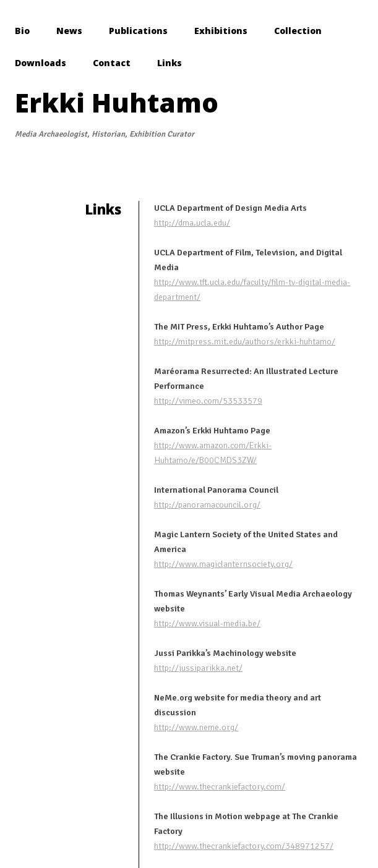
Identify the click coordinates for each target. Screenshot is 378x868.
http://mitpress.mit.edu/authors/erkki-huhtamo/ (245, 342)
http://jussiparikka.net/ (198, 668)
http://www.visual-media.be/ (207, 623)
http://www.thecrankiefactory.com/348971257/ (244, 846)
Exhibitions (221, 31)
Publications (138, 31)
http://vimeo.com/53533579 (208, 401)
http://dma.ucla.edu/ (192, 223)
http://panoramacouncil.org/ (207, 505)
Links (170, 63)
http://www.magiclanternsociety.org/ (223, 564)
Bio (22, 31)
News (69, 31)
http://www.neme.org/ (196, 727)
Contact (112, 63)
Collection (298, 31)
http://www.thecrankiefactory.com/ (220, 787)
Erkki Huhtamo (117, 102)
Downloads (41, 63)
